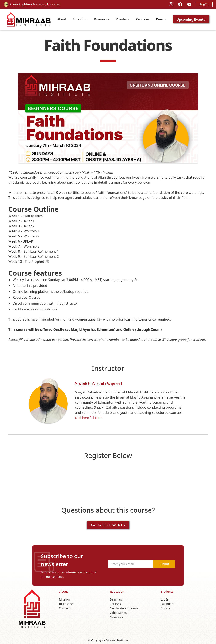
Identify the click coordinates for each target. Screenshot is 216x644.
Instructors (67, 604)
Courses (115, 604)
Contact (64, 608)
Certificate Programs (124, 608)
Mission (64, 599)
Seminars (116, 599)
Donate (161, 19)
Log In (204, 4)
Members (122, 19)
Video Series (118, 613)
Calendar (143, 19)
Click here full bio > (88, 418)
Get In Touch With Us (108, 525)
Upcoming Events (191, 19)
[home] (29, 19)
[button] (62, 19)
